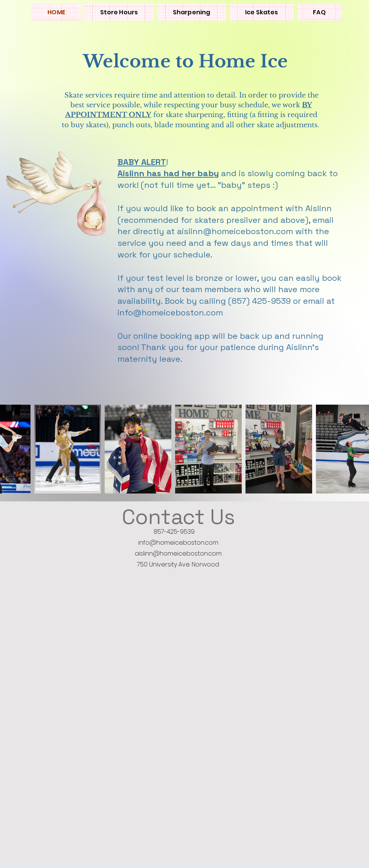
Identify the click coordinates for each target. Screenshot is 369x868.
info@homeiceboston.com (178, 543)
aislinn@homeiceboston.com (178, 554)
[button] (262, 12)
